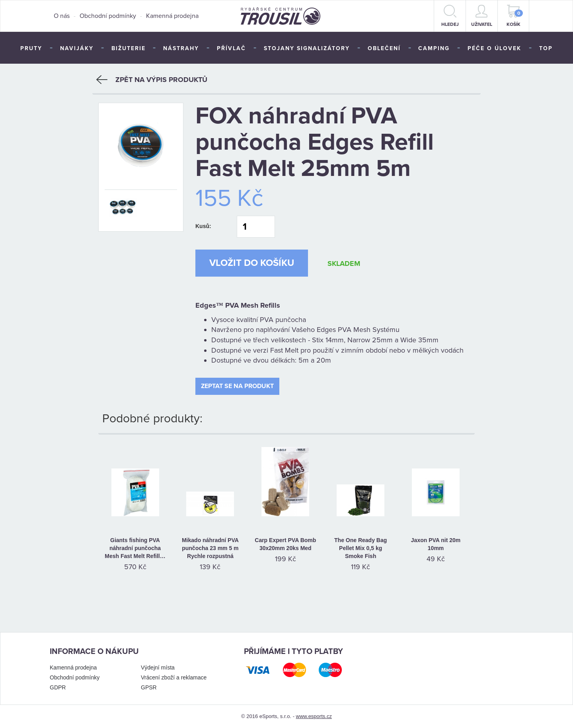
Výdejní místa (158, 667)
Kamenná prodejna (172, 16)
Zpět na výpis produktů (152, 80)
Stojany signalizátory (307, 48)
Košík (515, 16)
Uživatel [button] (482, 16)
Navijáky (77, 48)
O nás (62, 16)
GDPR (58, 687)
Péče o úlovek (494, 48)
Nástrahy (181, 48)
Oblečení (384, 48)
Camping (434, 48)
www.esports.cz (314, 716)
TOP (546, 48)
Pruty (31, 48)
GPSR (149, 687)
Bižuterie (129, 48)
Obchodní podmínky (108, 16)
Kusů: (203, 226)
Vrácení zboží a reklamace (174, 677)
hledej (450, 16)
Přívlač (231, 48)
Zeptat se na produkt (237, 386)
